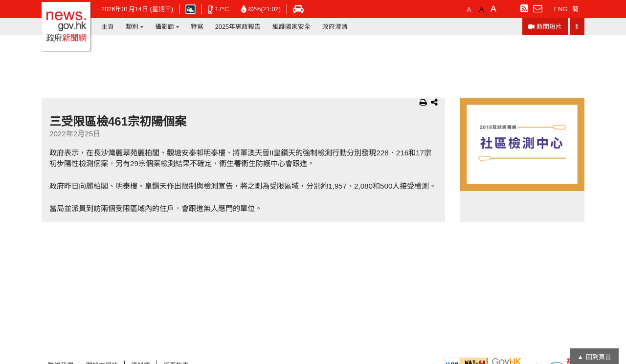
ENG (561, 9)
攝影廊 (165, 27)
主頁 (108, 27)
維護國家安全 (291, 27)
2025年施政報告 (238, 27)
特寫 (197, 27)
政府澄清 (335, 27)
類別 (132, 27)
